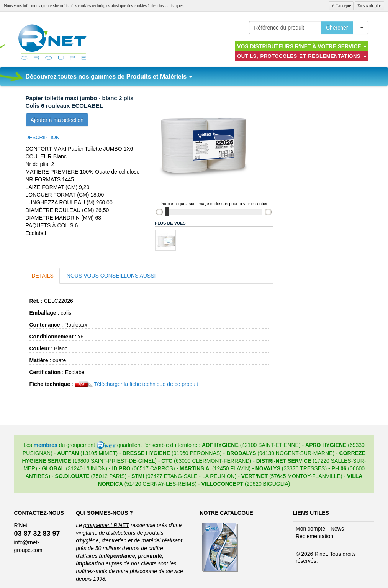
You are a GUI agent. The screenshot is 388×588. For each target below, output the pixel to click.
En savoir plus (369, 5)
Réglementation (314, 536)
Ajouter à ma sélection (57, 120)
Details (43, 276)
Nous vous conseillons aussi (111, 276)
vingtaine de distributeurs (106, 533)
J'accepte (343, 5)
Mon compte (310, 529)
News (337, 529)
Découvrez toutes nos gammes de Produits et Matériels (109, 76)
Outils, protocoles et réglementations (302, 56)
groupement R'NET (106, 525)
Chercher (337, 28)
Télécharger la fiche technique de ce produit (146, 384)
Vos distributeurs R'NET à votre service (302, 46)
